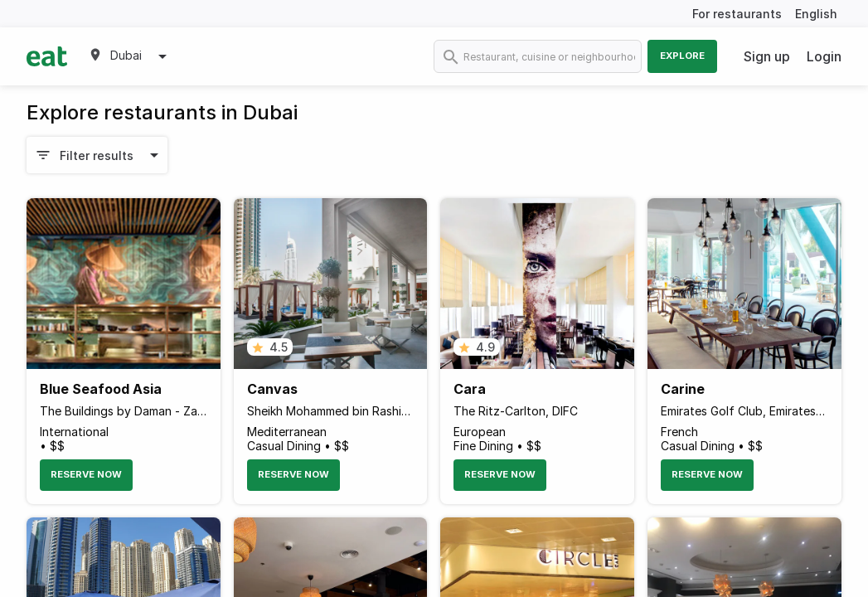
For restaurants (737, 14)
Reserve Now (86, 474)
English (816, 14)
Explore (682, 56)
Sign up (767, 56)
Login (824, 56)
